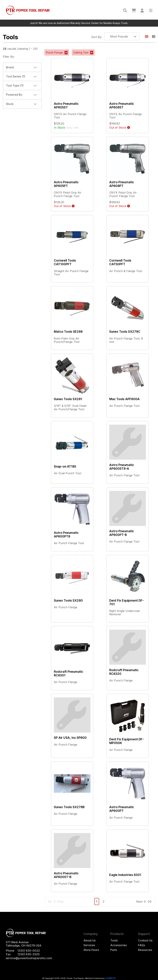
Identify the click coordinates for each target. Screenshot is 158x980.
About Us (90, 940)
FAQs (142, 945)
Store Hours (91, 950)
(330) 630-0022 (29, 951)
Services (89, 945)
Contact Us (145, 940)
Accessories (119, 945)
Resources (145, 950)
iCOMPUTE (110, 978)
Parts (114, 950)
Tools (114, 940)
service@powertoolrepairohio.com (29, 958)
